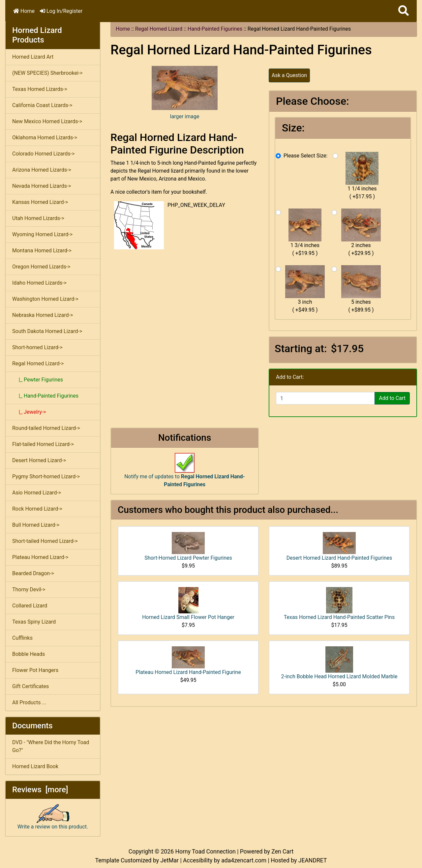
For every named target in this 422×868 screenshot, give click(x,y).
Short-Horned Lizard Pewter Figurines (188, 558)
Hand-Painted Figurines (215, 29)
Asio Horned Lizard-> (37, 493)
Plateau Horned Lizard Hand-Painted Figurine (188, 672)
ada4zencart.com (244, 860)
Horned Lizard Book (35, 766)
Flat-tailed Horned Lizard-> (43, 444)
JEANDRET (313, 860)
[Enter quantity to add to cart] (325, 398)
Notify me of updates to (185, 473)
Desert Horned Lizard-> (39, 460)
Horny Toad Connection (205, 852)
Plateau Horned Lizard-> (40, 557)
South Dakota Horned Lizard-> (47, 331)
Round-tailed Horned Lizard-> (46, 428)
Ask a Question (289, 75)
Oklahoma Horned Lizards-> (45, 138)
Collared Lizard (30, 606)
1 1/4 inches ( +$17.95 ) (362, 176)
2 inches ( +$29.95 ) (361, 232)
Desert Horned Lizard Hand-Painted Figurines (339, 558)
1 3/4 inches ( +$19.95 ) (305, 232)
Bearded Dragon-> (33, 573)
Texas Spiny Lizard (34, 622)
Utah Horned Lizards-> (38, 218)
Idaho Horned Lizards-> (39, 283)
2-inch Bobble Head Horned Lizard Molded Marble (339, 676)
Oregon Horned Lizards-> (41, 267)
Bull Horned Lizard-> (36, 525)
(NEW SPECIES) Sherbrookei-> (47, 73)
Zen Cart (282, 852)
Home (24, 11)
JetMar (169, 860)
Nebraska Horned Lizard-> (43, 315)
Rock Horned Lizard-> (37, 509)
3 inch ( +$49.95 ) (305, 289)
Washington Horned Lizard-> (45, 299)
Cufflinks (22, 638)
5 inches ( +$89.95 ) (361, 289)
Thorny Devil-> (29, 589)
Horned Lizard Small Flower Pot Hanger (188, 617)
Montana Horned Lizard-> (42, 251)
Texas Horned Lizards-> (40, 89)
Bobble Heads (29, 654)
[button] (404, 11)
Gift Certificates (30, 686)
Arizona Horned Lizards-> (42, 170)
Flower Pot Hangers (35, 670)
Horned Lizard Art (33, 57)
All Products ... (29, 702)
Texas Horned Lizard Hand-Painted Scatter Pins (339, 617)
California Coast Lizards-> (42, 105)
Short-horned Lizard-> (37, 347)
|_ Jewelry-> (29, 412)
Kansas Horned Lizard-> (40, 202)
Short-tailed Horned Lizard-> (45, 541)
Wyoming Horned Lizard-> (42, 234)
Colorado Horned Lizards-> (43, 154)
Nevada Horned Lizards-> (42, 186)
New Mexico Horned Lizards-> (47, 121)
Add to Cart (392, 398)
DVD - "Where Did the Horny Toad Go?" (51, 746)
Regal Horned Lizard (159, 29)
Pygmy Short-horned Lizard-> (46, 476)
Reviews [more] (40, 790)
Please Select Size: (305, 156)
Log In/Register (61, 11)
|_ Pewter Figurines (38, 380)
